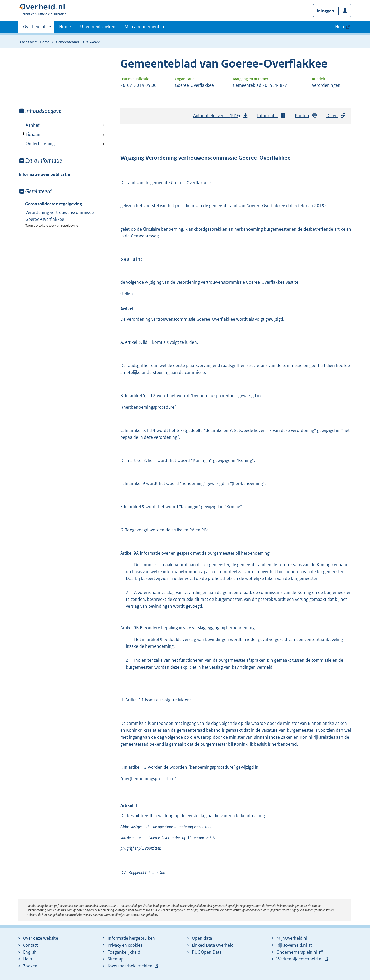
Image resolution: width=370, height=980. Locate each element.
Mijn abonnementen (144, 27)
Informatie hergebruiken (131, 938)
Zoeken (30, 966)
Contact (30, 945)
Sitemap (116, 959)
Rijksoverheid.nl (292, 945)
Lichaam (30, 134)
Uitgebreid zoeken (98, 27)
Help (28, 959)
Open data (202, 938)
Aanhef (33, 125)
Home (65, 27)
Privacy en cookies (125, 945)
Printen (306, 116)
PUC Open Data (207, 952)
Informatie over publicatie (44, 174)
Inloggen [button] (325, 11)
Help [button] (340, 27)
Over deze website (41, 938)
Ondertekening (40, 144)
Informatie (272, 116)
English (30, 952)
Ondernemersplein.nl (297, 952)
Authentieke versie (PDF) (221, 117)
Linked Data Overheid (213, 945)
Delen (336, 116)
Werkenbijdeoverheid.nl (299, 959)
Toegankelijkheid (124, 952)
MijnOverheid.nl (292, 938)
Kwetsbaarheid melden (130, 966)
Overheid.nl (34, 28)
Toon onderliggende (22, 134)
